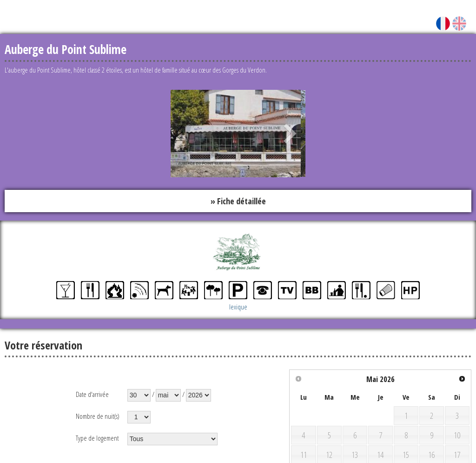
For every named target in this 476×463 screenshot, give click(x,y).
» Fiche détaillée (238, 201)
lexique (238, 307)
